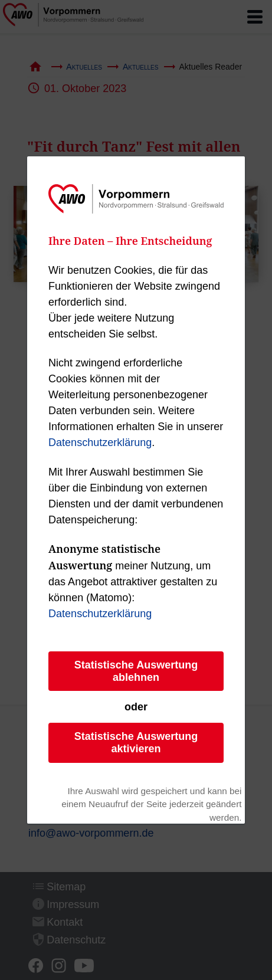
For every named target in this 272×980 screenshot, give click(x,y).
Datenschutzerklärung (100, 443)
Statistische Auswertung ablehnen (136, 671)
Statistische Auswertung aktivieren (136, 743)
